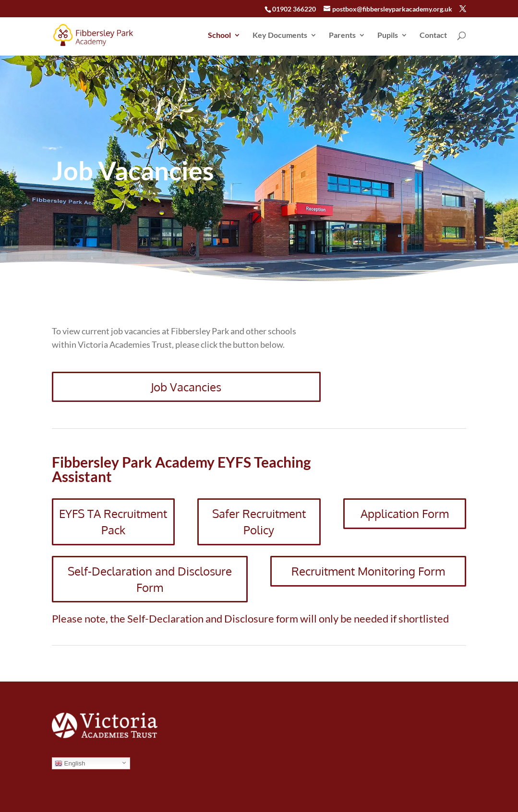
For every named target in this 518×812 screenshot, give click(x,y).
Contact (433, 35)
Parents (342, 35)
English (70, 764)
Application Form (405, 513)
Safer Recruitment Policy (259, 522)
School (219, 35)
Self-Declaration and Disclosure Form (150, 579)
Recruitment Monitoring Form (368, 571)
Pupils (388, 35)
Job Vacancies (186, 387)
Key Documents (280, 35)
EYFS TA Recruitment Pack (113, 522)
